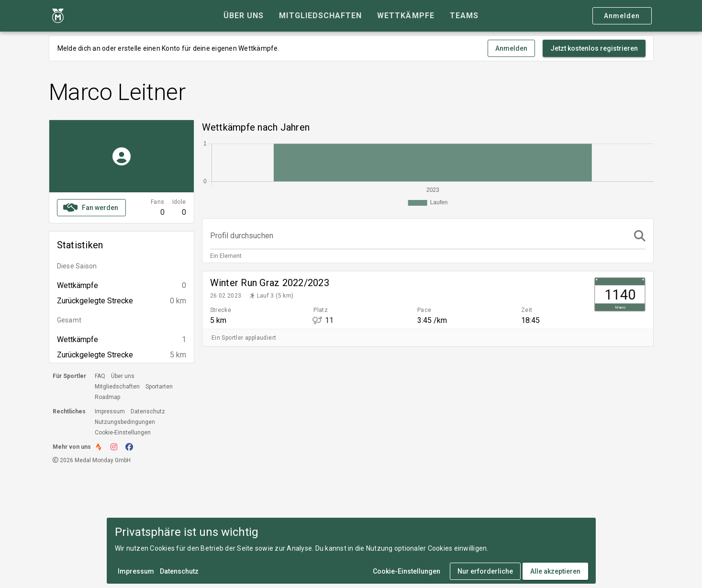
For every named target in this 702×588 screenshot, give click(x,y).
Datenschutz (148, 411)
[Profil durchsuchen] (419, 236)
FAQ (100, 376)
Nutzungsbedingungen (125, 422)
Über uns (123, 376)
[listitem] (428, 300)
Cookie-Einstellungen (123, 433)
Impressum (110, 411)
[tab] (244, 16)
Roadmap (107, 397)
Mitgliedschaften (117, 387)
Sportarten (159, 387)
